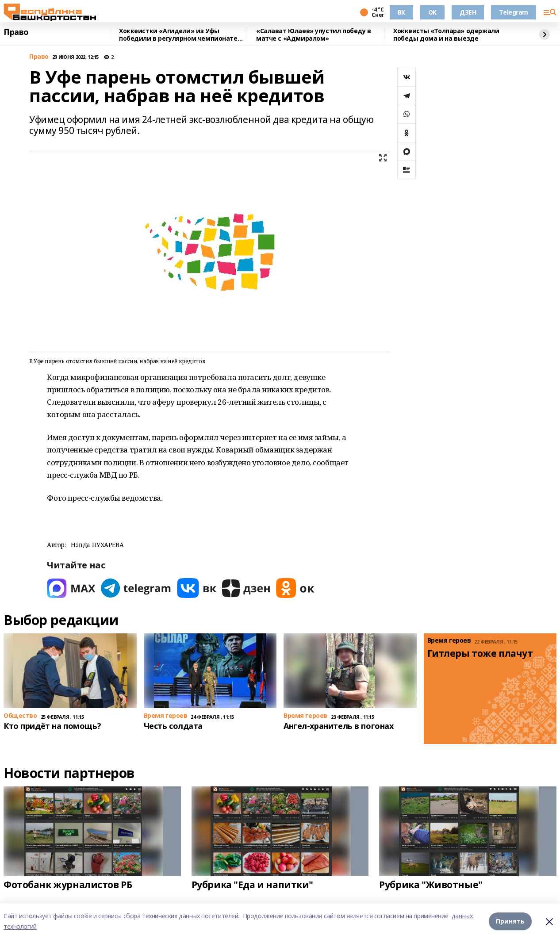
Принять (510, 921)
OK (432, 12)
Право (16, 32)
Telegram (514, 12)
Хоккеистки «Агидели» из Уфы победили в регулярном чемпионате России (178, 35)
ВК (401, 12)
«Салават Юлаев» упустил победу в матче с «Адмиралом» (314, 35)
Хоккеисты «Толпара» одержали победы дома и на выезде (446, 35)
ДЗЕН (468, 12)
